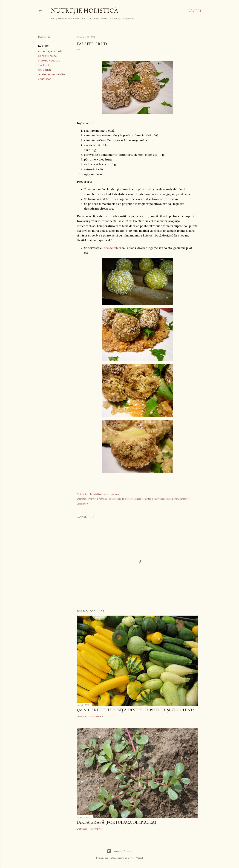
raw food (43, 65)
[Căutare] (195, 11)
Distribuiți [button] (44, 37)
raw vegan (44, 70)
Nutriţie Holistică (85, 11)
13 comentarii (97, 829)
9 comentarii (96, 716)
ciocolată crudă (47, 56)
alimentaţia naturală (50, 51)
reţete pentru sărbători (52, 74)
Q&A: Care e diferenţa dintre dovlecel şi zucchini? (135, 710)
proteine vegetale (49, 61)
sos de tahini (113, 248)
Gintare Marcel (135, 858)
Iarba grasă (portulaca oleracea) (116, 822)
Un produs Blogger (119, 851)
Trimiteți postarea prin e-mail (105, 494)
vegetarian (45, 79)
